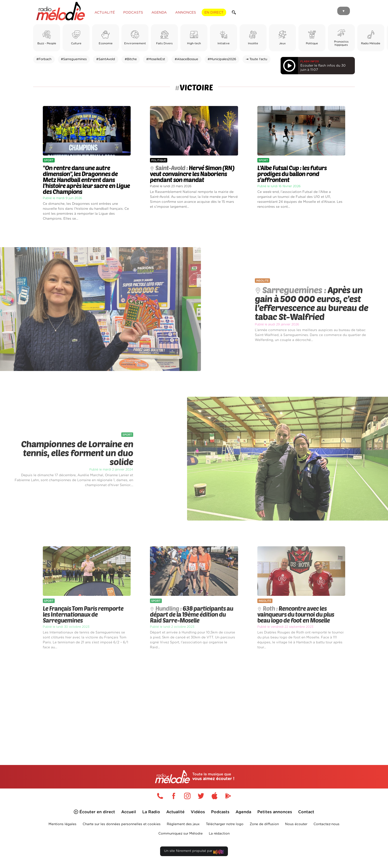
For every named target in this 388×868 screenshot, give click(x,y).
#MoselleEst (156, 59)
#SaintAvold (106, 59)
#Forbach (44, 59)
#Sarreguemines (74, 59)
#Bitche (131, 59)
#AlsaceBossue (186, 59)
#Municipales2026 (222, 59)
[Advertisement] (194, 702)
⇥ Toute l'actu (256, 59)
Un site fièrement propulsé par (194, 852)
